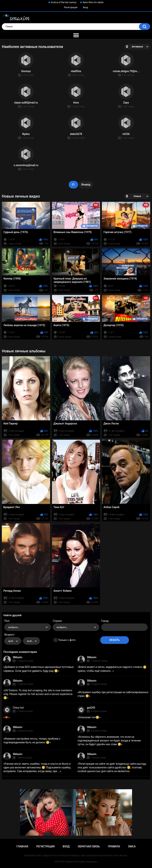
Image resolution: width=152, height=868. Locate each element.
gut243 (91, 708)
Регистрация (71, 7)
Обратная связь (89, 846)
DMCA (132, 846)
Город (105, 621)
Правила (114, 846)
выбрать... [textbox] (14, 627)
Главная (22, 846)
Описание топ (89, 717)
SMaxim (17, 657)
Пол (7, 621)
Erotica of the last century (64, 2)
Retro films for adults (93, 2)
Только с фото (67, 640)
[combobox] (28, 627)
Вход (85, 7)
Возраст (9, 635)
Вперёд (86, 185)
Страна (57, 621)
